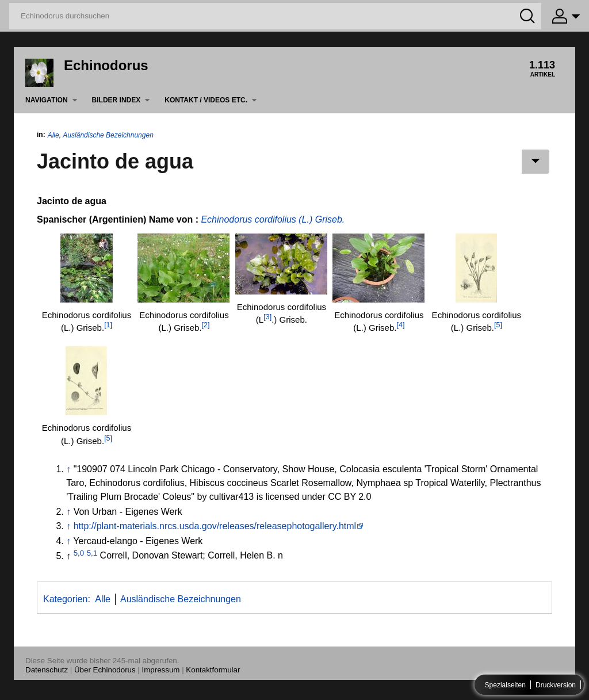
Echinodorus (106, 65)
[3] (267, 317)
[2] (206, 325)
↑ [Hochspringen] (68, 469)
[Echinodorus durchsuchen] (275, 16)
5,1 (92, 552)
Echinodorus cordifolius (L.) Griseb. (273, 219)
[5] (498, 325)
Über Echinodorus (105, 670)
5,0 (79, 552)
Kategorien (65, 599)
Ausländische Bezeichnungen (108, 135)
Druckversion (556, 685)
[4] (400, 325)
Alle (53, 135)
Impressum (161, 670)
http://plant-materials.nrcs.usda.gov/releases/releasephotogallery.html (215, 526)
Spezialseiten (505, 685)
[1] (108, 325)
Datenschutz (47, 670)
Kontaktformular (213, 670)
